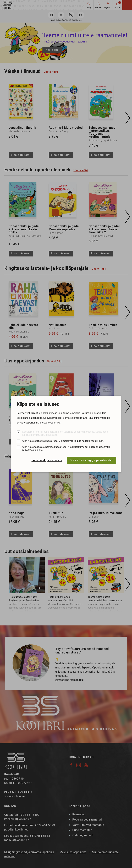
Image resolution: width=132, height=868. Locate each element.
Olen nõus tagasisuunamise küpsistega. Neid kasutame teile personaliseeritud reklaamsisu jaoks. (66, 448)
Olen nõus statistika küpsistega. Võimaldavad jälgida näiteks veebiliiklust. (63, 441)
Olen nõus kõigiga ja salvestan (92, 460)
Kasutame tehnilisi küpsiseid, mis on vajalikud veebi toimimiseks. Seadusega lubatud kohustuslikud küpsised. (65, 433)
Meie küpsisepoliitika (49, 423)
